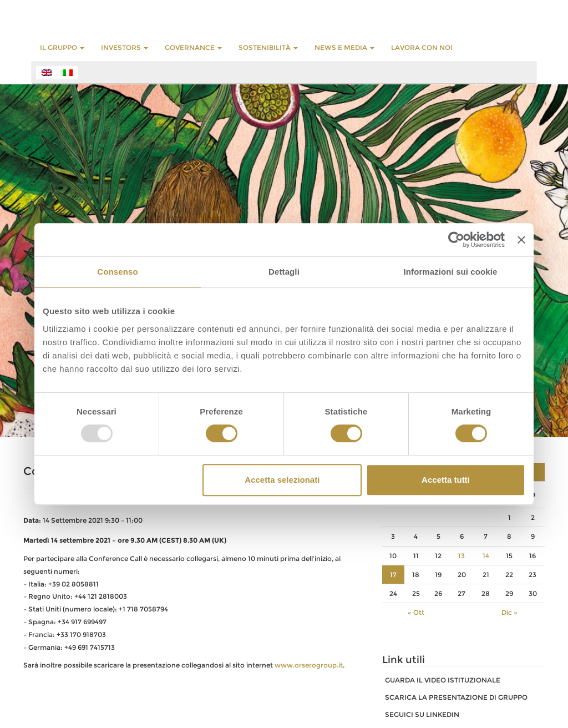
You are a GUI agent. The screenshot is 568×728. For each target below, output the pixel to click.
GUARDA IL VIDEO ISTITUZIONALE (443, 680)
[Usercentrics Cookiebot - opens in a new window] (456, 240)
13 (461, 556)
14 (486, 556)
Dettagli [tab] (284, 272)
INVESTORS (125, 47)
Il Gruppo (62, 47)
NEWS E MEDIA (344, 47)
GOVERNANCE (193, 47)
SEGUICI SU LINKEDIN (422, 714)
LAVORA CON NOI (422, 47)
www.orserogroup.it (309, 665)
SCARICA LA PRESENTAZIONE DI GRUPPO (456, 697)
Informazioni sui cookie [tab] (451, 272)
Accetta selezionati (282, 480)
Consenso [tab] (117, 272)
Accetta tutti (446, 480)
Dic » (509, 612)
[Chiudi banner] (521, 240)
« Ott (416, 612)
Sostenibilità (268, 47)
